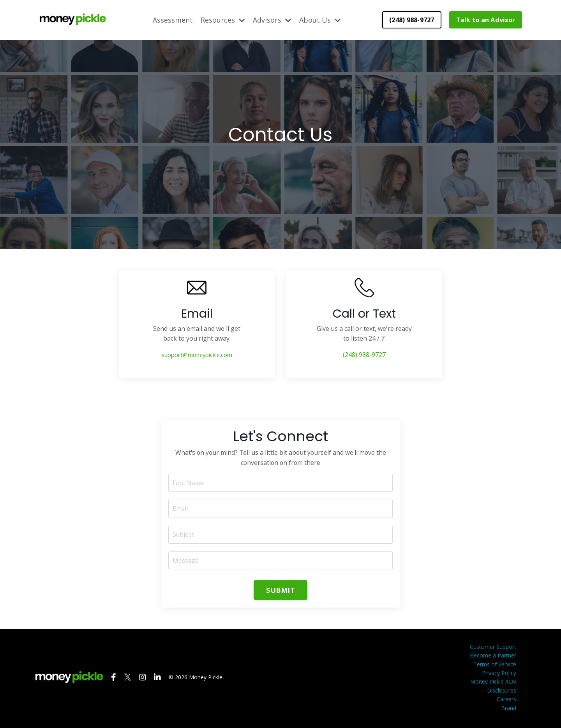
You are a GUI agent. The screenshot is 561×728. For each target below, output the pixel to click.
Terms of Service (495, 666)
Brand (509, 709)
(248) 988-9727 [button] (412, 19)
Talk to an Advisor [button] (486, 19)
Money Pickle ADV (493, 683)
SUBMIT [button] (280, 592)
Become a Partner (493, 657)
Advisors (272, 19)
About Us (320, 19)
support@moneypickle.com (197, 355)
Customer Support (493, 648)
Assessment (173, 19)
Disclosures (502, 692)
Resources (223, 19)
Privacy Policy (499, 675)
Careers (506, 701)
